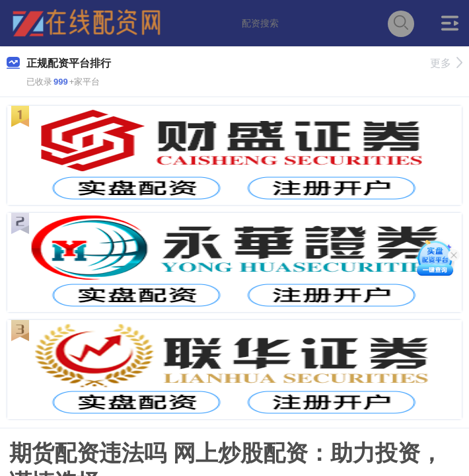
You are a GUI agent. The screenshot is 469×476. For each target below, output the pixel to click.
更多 (446, 63)
